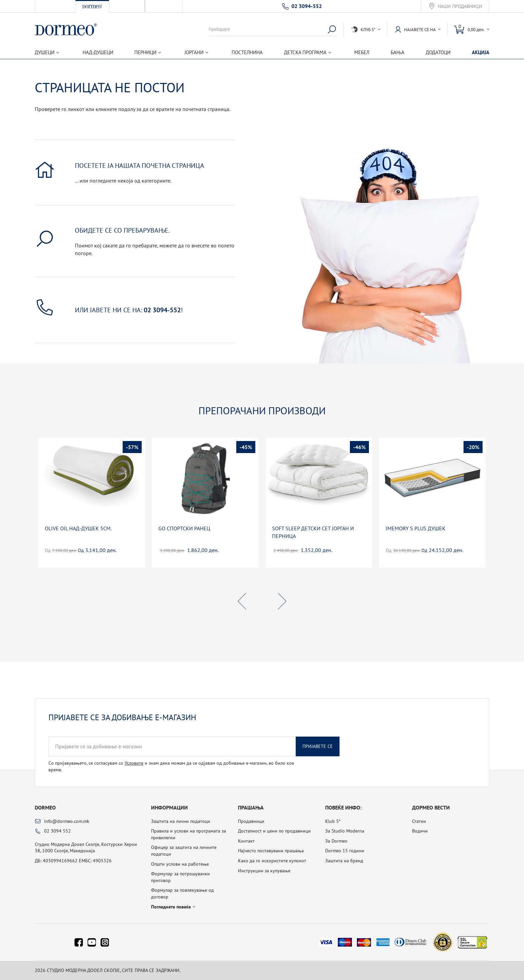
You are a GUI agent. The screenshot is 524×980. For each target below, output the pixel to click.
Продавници (251, 821)
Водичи (420, 831)
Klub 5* (333, 821)
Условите (134, 763)
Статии (419, 821)
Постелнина (247, 52)
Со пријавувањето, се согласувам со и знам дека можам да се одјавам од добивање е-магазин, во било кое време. (171, 766)
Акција (481, 52)
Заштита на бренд (344, 861)
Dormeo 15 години (345, 851)
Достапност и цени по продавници (274, 831)
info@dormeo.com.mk (67, 821)
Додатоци (438, 52)
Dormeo (45, 807)
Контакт (246, 841)
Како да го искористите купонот (272, 861)
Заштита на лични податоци (181, 821)
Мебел (362, 52)
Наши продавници (460, 7)
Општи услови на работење (180, 864)
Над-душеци (98, 52)
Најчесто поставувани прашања (271, 851)
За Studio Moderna (345, 831)
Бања (398, 52)
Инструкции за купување (264, 871)
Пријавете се (318, 746)
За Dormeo (336, 841)
